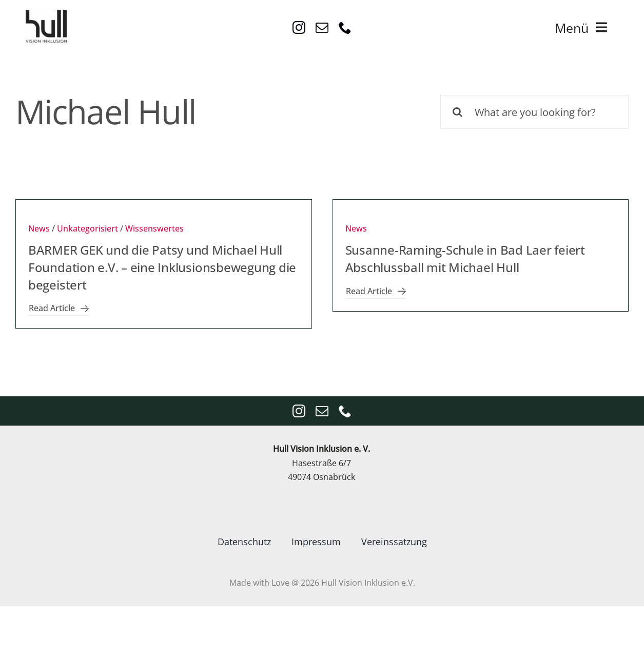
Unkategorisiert (87, 228)
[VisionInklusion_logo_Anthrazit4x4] (46, 14)
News (39, 228)
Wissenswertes (154, 228)
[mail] (322, 27)
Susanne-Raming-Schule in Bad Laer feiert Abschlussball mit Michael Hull (465, 258)
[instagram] (299, 27)
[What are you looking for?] (534, 112)
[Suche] (457, 112)
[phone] (345, 27)
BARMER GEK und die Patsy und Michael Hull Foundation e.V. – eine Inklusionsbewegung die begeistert (162, 267)
